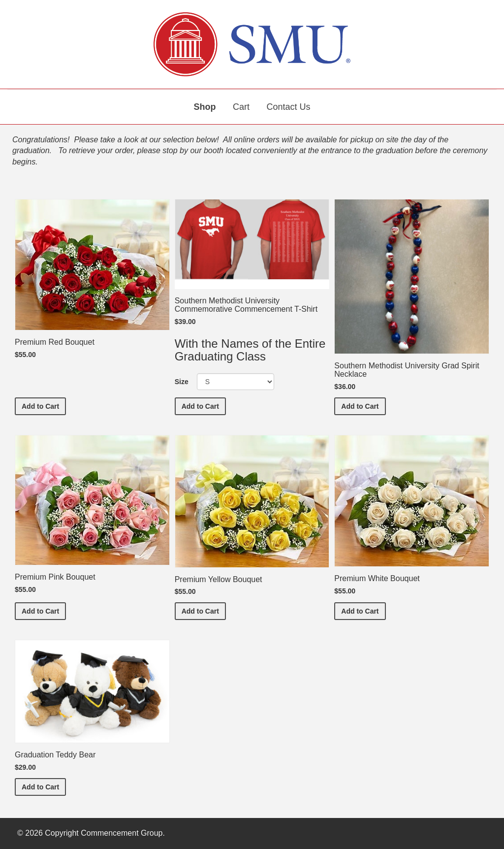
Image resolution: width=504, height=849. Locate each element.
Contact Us (288, 107)
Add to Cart (44, 406)
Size (182, 382)
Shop (205, 107)
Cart (241, 107)
